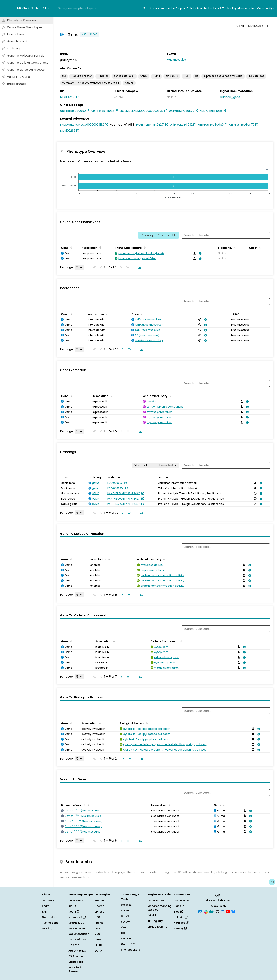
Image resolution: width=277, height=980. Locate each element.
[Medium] (212, 911)
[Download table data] (139, 267)
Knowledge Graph (173, 8)
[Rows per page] (79, 267)
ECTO (98, 951)
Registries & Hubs (244, 8)
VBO (97, 934)
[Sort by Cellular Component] (181, 641)
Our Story (48, 901)
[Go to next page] (122, 349)
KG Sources (76, 956)
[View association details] (199, 253)
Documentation (79, 934)
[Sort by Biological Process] (146, 723)
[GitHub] (217, 911)
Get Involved (182, 901)
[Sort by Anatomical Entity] (170, 396)
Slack (179, 906)
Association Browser (76, 969)
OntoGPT (127, 938)
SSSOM (126, 922)
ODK (124, 933)
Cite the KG (76, 945)
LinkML (125, 916)
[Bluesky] (233, 911)
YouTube (181, 923)
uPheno (100, 912)
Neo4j (74, 912)
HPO (97, 917)
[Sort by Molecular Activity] (164, 559)
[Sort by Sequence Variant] (88, 805)
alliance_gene (230, 97)
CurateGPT (128, 944)
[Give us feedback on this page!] (272, 882)
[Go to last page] (129, 349)
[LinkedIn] (223, 911)
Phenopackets (130, 950)
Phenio (99, 923)
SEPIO (98, 945)
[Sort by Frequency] (235, 247)
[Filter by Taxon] (155, 465)
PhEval (125, 911)
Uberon (99, 906)
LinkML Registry (157, 927)
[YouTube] (228, 911)
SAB (44, 912)
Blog (178, 912)
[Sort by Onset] (260, 247)
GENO (98, 940)
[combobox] (102, 8)
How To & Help (78, 928)
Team (46, 906)
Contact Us (49, 917)
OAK (124, 927)
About (154, 8)
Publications (50, 923)
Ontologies (194, 8)
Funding (47, 928)
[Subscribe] (200, 911)
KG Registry (155, 921)
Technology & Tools (217, 8)
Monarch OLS (156, 901)
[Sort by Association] (100, 247)
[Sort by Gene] (71, 247)
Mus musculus (176, 60)
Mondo (99, 901)
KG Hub (152, 915)
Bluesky (180, 928)
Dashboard (76, 962)
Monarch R (77, 917)
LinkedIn (181, 917)
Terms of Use (77, 940)
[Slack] (206, 911)
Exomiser (127, 905)
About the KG (77, 951)
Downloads (76, 901)
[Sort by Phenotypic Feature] (144, 247)
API (72, 906)
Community (266, 8)
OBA (97, 928)
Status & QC (77, 923)
